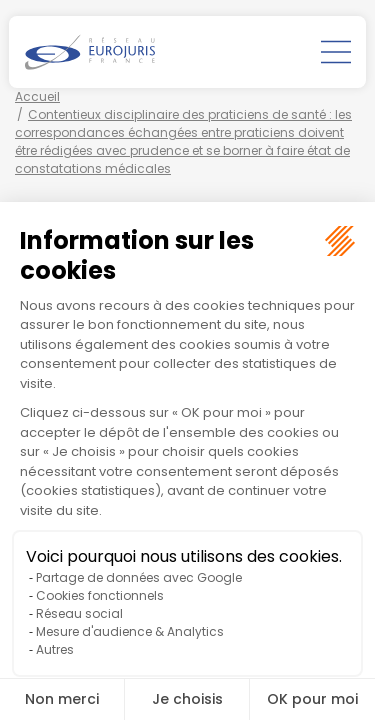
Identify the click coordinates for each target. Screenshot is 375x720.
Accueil (37, 96)
